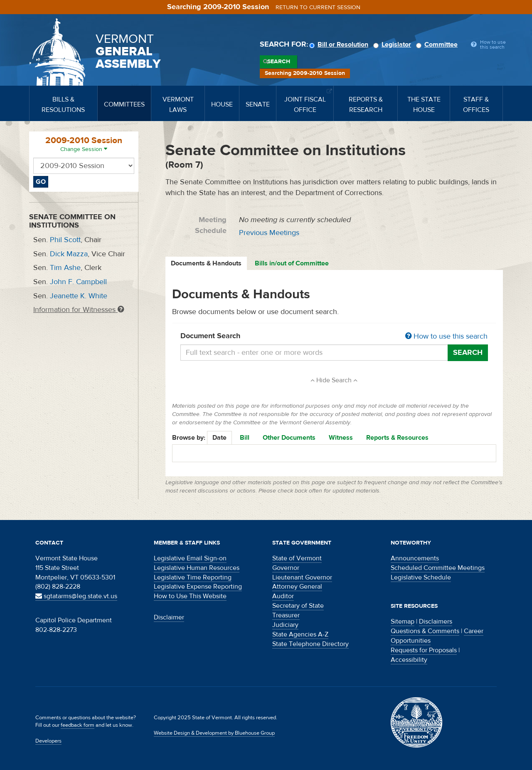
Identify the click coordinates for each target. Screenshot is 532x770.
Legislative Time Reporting (193, 577)
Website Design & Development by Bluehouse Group (214, 733)
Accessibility (409, 660)
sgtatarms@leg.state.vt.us (76, 596)
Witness (341, 438)
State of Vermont (297, 558)
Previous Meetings (269, 233)
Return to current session (318, 7)
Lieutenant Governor (302, 577)
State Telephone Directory (310, 644)
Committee (438, 45)
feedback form (78, 725)
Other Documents (289, 438)
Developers (48, 741)
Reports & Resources (397, 438)
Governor (286, 568)
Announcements (415, 558)
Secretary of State (298, 606)
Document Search (334, 337)
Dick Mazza (69, 254)
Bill (245, 438)
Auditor (283, 596)
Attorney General (297, 587)
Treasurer (286, 615)
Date (219, 438)
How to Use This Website (190, 596)
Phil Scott (65, 240)
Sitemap (403, 621)
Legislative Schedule (421, 577)
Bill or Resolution (340, 45)
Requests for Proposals (424, 650)
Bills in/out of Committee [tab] (292, 263)
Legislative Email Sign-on (190, 558)
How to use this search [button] (446, 336)
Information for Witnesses (79, 310)
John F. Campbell (78, 282)
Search (279, 62)
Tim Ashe (65, 268)
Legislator (393, 45)
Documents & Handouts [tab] (206, 263)
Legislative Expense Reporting (198, 587)
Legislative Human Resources (197, 568)
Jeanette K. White (79, 296)
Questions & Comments (425, 631)
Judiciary (285, 625)
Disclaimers (436, 621)
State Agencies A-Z (300, 634)
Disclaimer (169, 617)
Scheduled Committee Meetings (438, 568)
